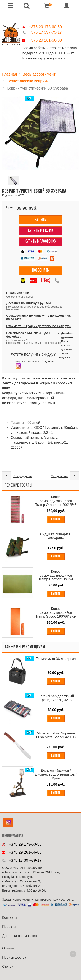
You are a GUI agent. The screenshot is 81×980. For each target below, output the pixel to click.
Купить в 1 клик (41, 231)
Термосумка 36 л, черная (56, 659)
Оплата (8, 948)
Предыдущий (23, 476)
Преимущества (14, 957)
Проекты (9, 927)
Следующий (59, 476)
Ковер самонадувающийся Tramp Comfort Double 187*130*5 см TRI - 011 (56, 575)
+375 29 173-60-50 (45, 27)
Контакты (10, 918)
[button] (26, 6)
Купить (40, 220)
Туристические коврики (28, 81)
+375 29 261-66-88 (45, 40)
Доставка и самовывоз (20, 936)
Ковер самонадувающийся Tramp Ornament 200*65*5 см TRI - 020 (56, 501)
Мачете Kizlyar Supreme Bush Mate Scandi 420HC (56, 735)
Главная (10, 74)
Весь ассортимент (39, 74)
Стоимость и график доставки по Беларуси (39, 326)
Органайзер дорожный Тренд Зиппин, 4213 (56, 698)
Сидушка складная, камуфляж (56, 536)
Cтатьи (8, 966)
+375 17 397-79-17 (45, 32)
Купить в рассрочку (41, 241)
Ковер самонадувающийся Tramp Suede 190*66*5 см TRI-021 (56, 613)
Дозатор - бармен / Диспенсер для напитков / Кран (56, 774)
